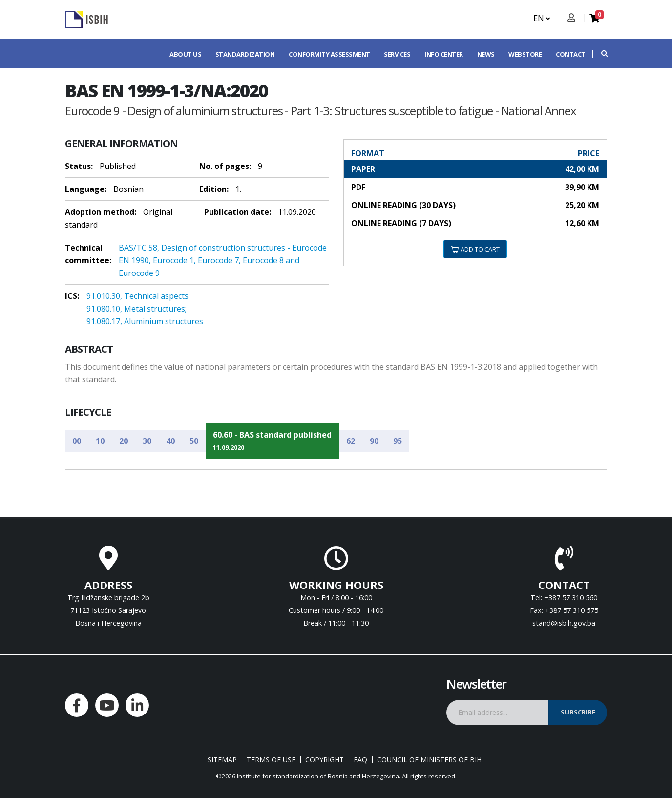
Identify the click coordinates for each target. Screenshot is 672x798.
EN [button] (542, 18)
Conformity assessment (329, 54)
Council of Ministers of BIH (429, 760)
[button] (600, 54)
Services (397, 54)
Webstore (525, 54)
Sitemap (222, 760)
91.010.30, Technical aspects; (138, 296)
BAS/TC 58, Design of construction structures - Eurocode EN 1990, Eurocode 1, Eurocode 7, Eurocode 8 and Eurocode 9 (223, 260)
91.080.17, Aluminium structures (145, 321)
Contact (571, 54)
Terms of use (271, 760)
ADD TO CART (475, 249)
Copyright (325, 760)
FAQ (360, 760)
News (486, 54)
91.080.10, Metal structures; (136, 309)
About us (185, 54)
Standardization (245, 54)
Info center (444, 54)
